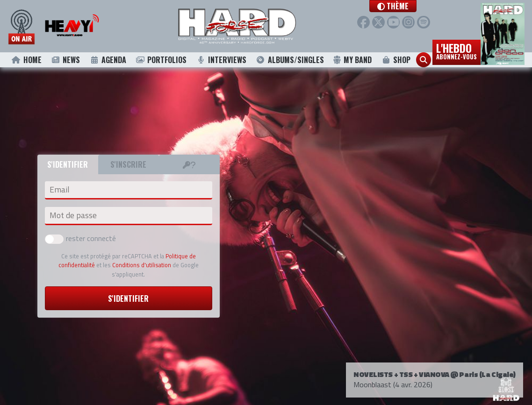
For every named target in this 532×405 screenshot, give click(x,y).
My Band (352, 60)
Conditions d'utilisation (142, 265)
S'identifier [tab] (68, 164)
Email (59, 190)
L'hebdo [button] (457, 50)
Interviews (221, 60)
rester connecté (80, 238)
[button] (407, 6)
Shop (396, 60)
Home (26, 60)
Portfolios (161, 60)
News (66, 60)
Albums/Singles (290, 60)
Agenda (108, 60)
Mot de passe (73, 215)
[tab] (189, 164)
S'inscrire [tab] (128, 164)
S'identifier (128, 298)
